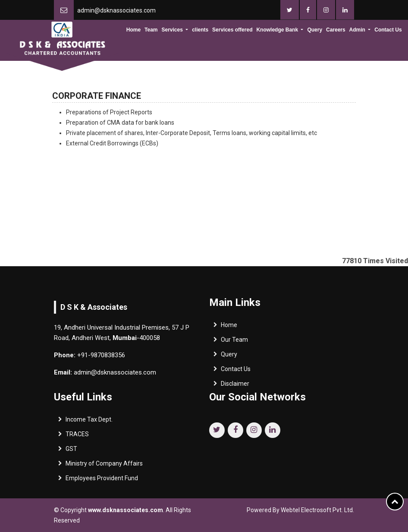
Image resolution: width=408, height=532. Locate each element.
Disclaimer (235, 386)
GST (71, 451)
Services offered (232, 30)
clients (200, 30)
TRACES (77, 436)
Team (151, 30)
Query (315, 30)
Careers (336, 30)
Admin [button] (358, 30)
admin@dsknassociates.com (116, 10)
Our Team (234, 342)
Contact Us (388, 30)
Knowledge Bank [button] (278, 30)
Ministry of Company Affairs (104, 466)
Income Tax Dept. (89, 422)
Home (133, 30)
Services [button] (173, 30)
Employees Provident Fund (102, 480)
